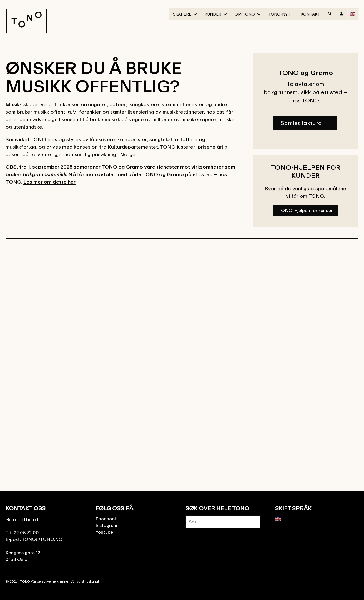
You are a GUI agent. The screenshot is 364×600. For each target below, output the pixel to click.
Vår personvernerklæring (49, 581)
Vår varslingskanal (85, 581)
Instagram (106, 525)
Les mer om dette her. (50, 182)
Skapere (182, 14)
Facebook (106, 519)
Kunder (213, 14)
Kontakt (311, 14)
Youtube (104, 532)
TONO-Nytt (281, 14)
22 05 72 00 (26, 532)
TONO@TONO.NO (42, 539)
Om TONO (245, 14)
